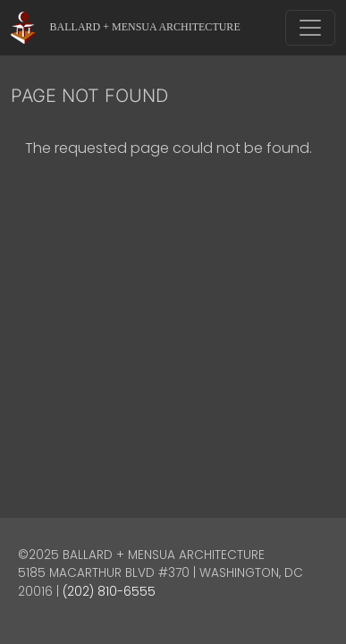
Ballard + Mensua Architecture (145, 27)
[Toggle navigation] (310, 28)
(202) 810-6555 (109, 592)
